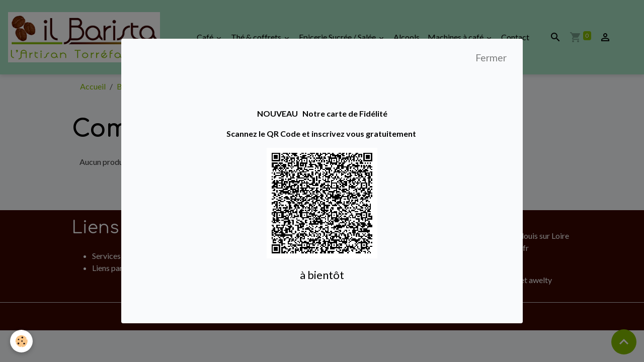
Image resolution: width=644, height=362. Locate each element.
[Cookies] (21, 341)
